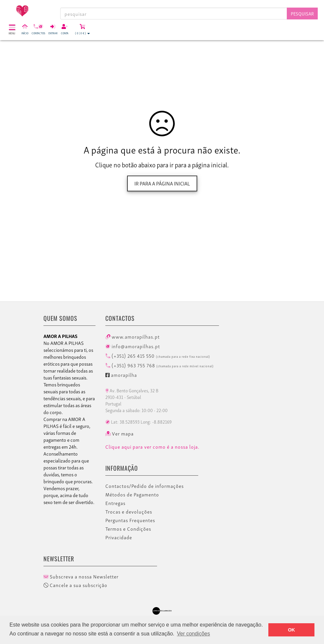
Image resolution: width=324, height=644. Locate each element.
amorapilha (121, 375)
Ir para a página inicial (162, 183)
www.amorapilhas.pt (133, 336)
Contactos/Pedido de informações (145, 486)
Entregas (115, 503)
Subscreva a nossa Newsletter (81, 576)
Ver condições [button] (193, 634)
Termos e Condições (128, 529)
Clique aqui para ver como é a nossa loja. (152, 447)
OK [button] (291, 630)
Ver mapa (120, 434)
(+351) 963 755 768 (160, 365)
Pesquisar (302, 13)
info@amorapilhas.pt (133, 346)
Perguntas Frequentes (130, 520)
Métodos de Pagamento (132, 494)
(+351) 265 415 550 (158, 355)
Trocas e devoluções (129, 512)
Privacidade (119, 537)
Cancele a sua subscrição (75, 585)
